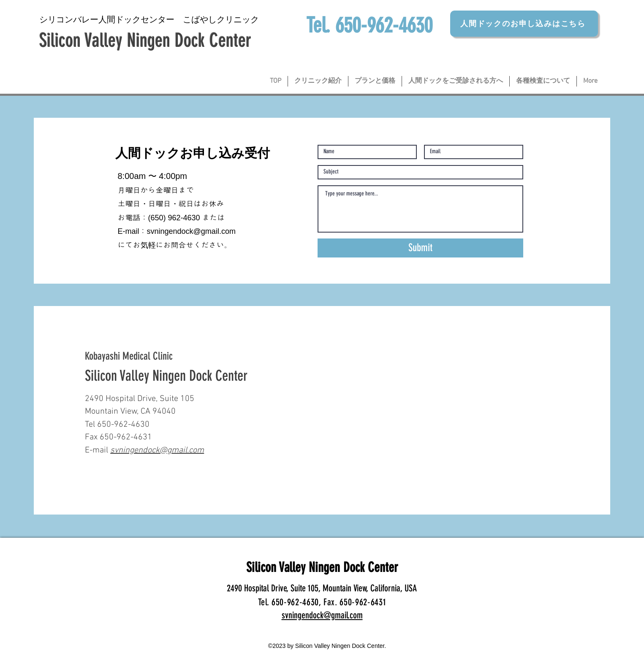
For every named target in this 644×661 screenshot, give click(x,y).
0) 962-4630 (180, 218)
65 (155, 218)
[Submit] (420, 248)
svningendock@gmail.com (191, 231)
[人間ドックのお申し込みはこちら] (524, 24)
